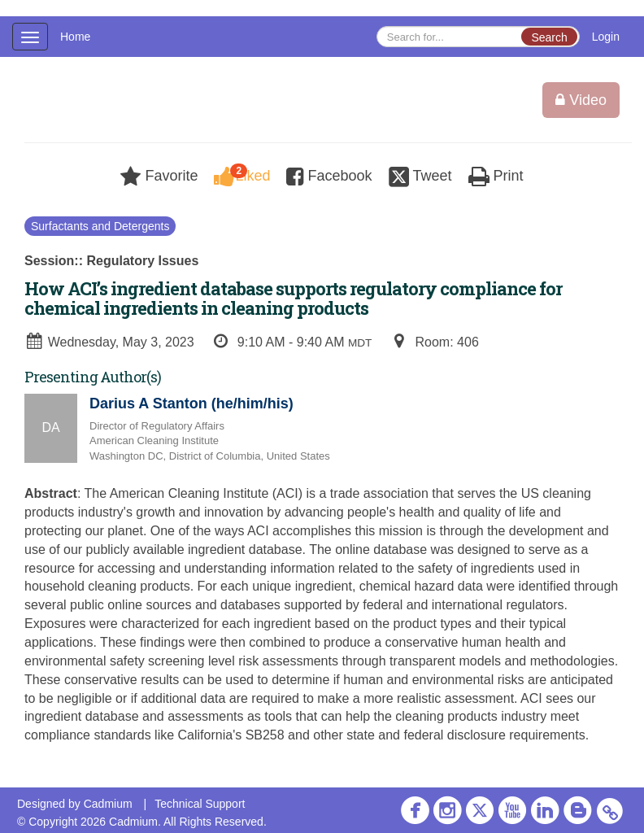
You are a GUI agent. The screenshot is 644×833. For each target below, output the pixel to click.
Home (75, 37)
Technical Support (200, 804)
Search (549, 37)
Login (606, 37)
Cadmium (108, 804)
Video (581, 100)
